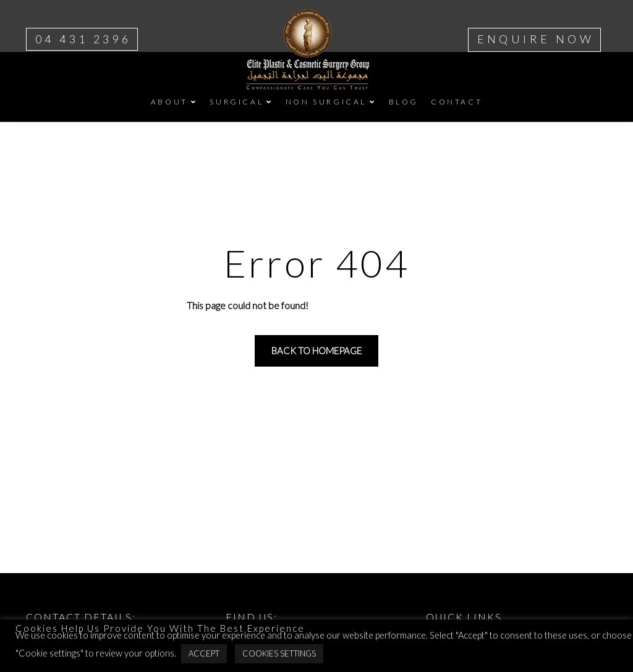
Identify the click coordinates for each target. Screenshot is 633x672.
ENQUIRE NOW (536, 39)
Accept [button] (204, 653)
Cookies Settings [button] (279, 653)
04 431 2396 (83, 39)
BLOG (404, 102)
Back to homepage (316, 351)
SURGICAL (236, 102)
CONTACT (457, 102)
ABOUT (169, 102)
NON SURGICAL (326, 102)
